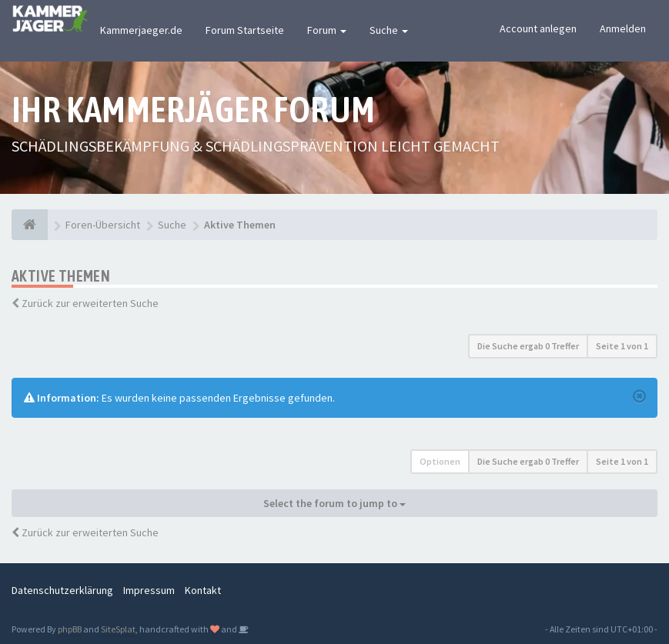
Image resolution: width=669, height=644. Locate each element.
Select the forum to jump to (334, 503)
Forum (327, 30)
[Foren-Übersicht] (30, 225)
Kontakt (203, 590)
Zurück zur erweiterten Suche (90, 303)
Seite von (622, 346)
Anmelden (623, 28)
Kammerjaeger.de (141, 30)
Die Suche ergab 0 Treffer (528, 346)
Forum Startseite (245, 30)
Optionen (440, 461)
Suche (389, 30)
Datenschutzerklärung (62, 590)
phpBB (70, 629)
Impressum (149, 590)
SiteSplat (118, 629)
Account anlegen (538, 28)
